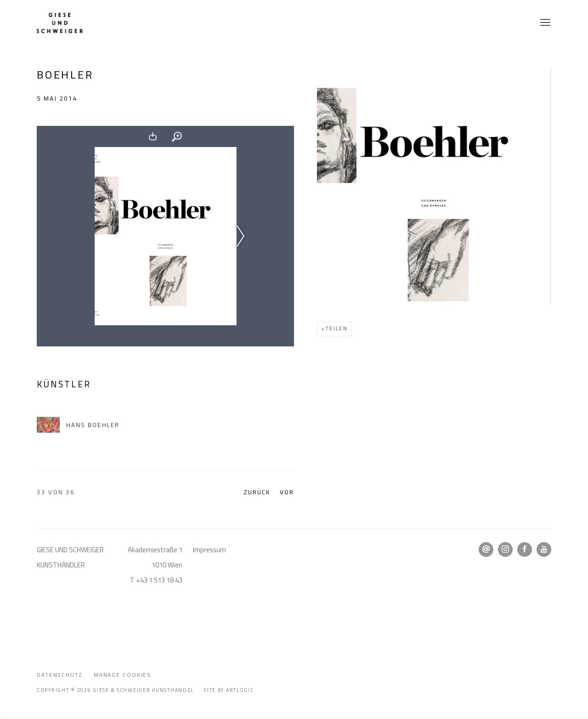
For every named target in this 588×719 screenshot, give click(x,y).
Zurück (257, 492)
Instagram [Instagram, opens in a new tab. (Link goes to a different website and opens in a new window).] (505, 549)
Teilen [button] (336, 328)
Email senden (486, 549)
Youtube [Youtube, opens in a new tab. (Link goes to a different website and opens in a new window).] (544, 549)
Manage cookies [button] (123, 675)
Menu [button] (544, 23)
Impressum (209, 550)
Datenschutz (59, 675)
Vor (287, 492)
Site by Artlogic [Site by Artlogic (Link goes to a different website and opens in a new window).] (229, 690)
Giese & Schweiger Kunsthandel (60, 23)
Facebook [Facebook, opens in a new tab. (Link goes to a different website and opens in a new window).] (525, 549)
